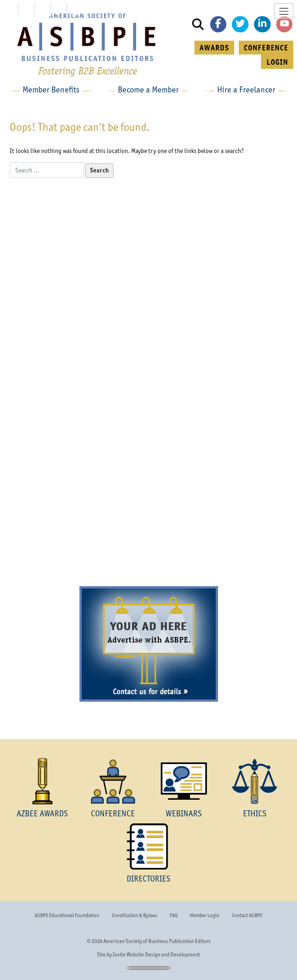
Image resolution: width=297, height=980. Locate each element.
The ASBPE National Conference (149, 436)
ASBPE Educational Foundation (67, 915)
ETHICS (255, 813)
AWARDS (214, 48)
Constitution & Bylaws (134, 915)
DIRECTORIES (148, 879)
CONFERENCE (266, 48)
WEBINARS (184, 813)
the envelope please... (79, 348)
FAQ (173, 915)
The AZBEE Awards (79, 263)
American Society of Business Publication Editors (157, 941)
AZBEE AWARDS (42, 813)
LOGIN (277, 62)
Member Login (205, 915)
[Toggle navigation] (284, 11)
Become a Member (149, 560)
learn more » (79, 371)
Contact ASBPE (247, 915)
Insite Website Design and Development (156, 955)
